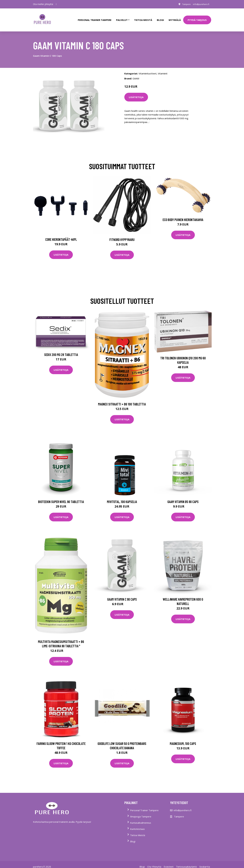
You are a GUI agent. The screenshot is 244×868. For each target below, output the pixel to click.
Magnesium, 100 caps (183, 739)
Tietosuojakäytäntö (186, 862)
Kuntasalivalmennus (141, 819)
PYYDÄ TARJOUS (197, 18)
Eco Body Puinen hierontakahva (183, 215)
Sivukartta (205, 862)
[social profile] (56, 4)
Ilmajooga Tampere (141, 812)
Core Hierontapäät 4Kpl (61, 235)
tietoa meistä (143, 18)
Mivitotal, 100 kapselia (122, 497)
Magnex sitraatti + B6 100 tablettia (122, 400)
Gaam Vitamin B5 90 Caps (183, 497)
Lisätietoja (136, 93)
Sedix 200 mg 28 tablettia (61, 350)
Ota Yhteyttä (154, 862)
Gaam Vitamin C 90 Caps (122, 595)
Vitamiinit (163, 69)
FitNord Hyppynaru (122, 235)
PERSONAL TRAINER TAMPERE (95, 18)
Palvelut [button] (122, 18)
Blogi (160, 18)
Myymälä (175, 18)
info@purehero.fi (200, 4)
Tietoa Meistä (138, 831)
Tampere (184, 4)
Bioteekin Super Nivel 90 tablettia (61, 497)
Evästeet (169, 862)
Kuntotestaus (137, 825)
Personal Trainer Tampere (144, 806)
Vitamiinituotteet (148, 69)
